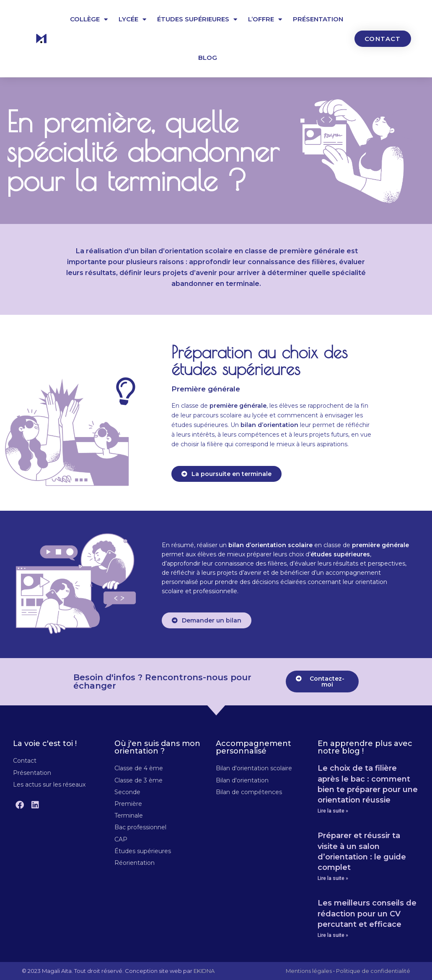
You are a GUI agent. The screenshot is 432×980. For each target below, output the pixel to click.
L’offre (265, 19)
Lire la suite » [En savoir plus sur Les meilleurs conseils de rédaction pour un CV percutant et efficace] (333, 935)
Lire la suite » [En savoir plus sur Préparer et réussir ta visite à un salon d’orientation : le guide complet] (333, 878)
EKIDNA (204, 971)
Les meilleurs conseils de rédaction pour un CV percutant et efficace (367, 913)
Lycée (132, 19)
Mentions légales (309, 971)
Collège (89, 19)
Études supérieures (197, 19)
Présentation (318, 19)
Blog (208, 58)
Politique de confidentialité (373, 971)
